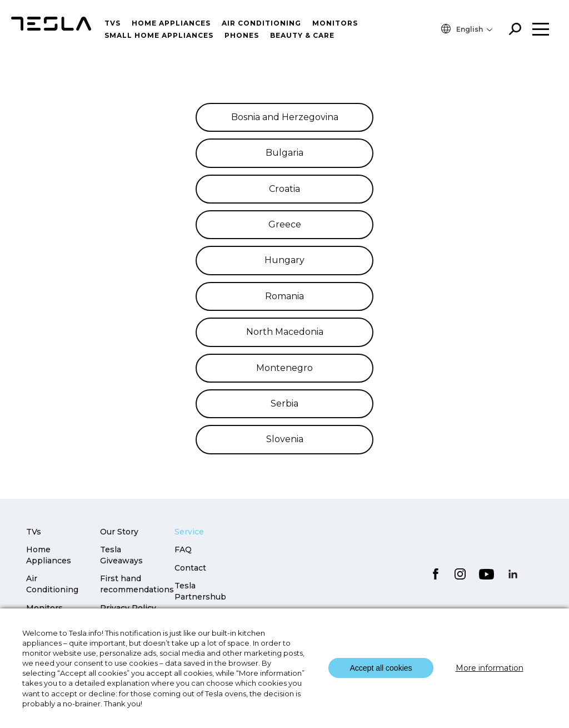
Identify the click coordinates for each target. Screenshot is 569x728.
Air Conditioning (52, 584)
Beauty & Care (302, 35)
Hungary (284, 260)
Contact (190, 568)
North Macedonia (285, 332)
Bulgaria (284, 153)
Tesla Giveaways (121, 555)
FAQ (183, 549)
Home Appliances (171, 23)
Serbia (284, 403)
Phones (242, 35)
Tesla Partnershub (200, 591)
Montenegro (284, 368)
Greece (285, 224)
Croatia (284, 189)
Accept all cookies (381, 668)
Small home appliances (159, 35)
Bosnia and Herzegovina (285, 117)
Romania (284, 296)
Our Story (119, 532)
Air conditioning (261, 23)
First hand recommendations (137, 584)
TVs (113, 23)
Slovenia (285, 439)
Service (189, 532)
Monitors (335, 23)
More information (490, 668)
